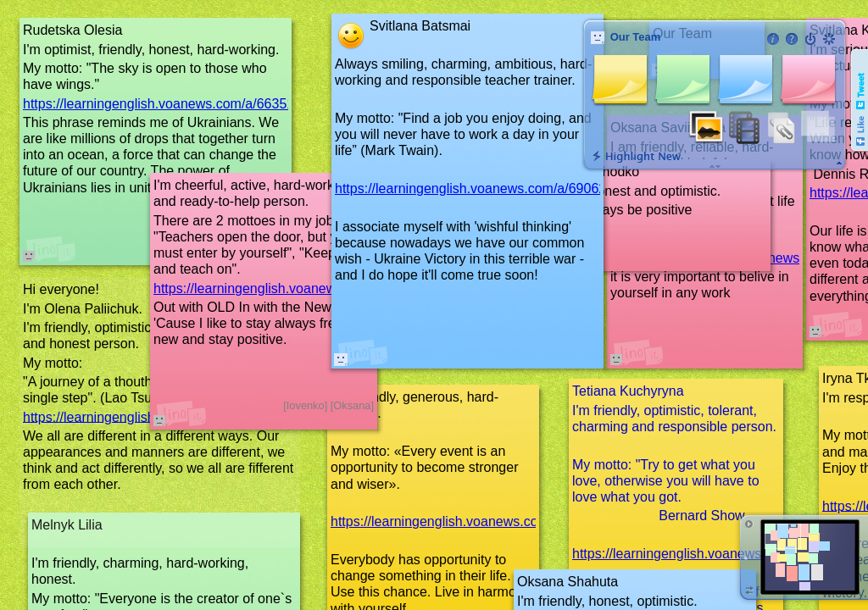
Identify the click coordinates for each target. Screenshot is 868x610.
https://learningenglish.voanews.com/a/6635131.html (181, 104)
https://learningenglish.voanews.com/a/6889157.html (312, 288)
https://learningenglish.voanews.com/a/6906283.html (493, 189)
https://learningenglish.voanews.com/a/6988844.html (489, 521)
